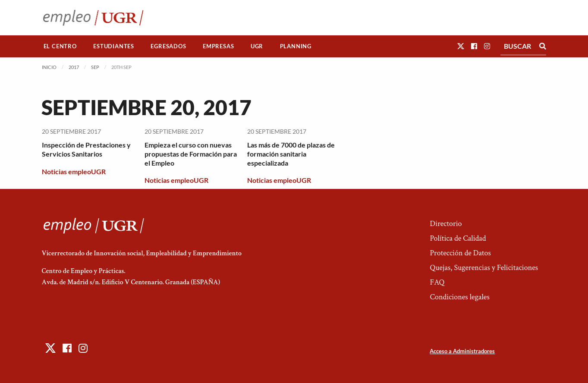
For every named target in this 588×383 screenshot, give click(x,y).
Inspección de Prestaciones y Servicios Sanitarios (86, 149)
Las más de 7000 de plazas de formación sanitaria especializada (291, 154)
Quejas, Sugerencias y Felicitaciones (484, 268)
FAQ (437, 282)
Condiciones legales (459, 297)
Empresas (218, 46)
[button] (461, 46)
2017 (74, 67)
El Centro (60, 46)
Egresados (168, 46)
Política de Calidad (458, 238)
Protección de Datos (460, 253)
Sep (95, 67)
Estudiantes (114, 46)
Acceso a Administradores (462, 351)
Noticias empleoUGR (74, 171)
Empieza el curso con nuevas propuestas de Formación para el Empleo (191, 154)
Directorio (446, 224)
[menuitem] (60, 46)
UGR (257, 46)
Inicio (49, 67)
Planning (296, 46)
